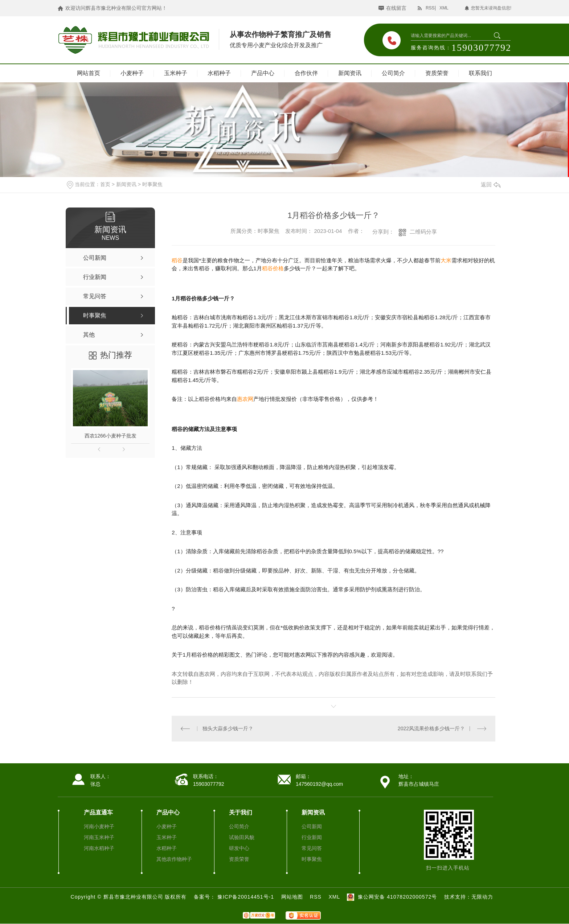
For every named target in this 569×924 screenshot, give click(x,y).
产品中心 (263, 73)
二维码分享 (423, 232)
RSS (430, 8)
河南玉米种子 (99, 837)
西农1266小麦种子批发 (110, 436)
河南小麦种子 (99, 826)
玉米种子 (176, 73)
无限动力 (482, 897)
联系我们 (480, 73)
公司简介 (393, 73)
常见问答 (312, 848)
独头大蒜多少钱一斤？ (228, 728)
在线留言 (396, 8)
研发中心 (239, 848)
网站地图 (292, 897)
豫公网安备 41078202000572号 (391, 897)
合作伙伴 (306, 73)
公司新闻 (312, 826)
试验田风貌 (242, 837)
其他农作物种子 (174, 859)
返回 (491, 184)
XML (444, 8)
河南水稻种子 (99, 848)
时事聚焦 (152, 184)
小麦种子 (132, 73)
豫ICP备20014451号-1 (247, 897)
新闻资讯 (350, 73)
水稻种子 (219, 73)
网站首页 (89, 73)
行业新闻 (312, 837)
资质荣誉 (437, 73)
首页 (105, 184)
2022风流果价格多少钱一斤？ (431, 728)
